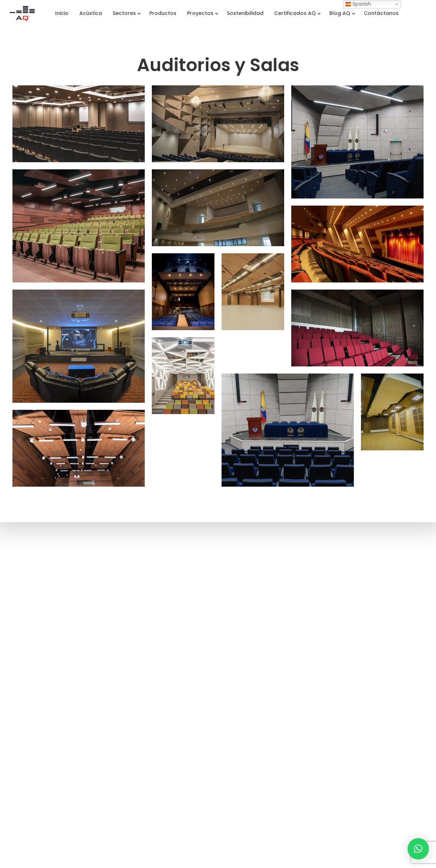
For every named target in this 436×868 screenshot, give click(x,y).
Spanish (358, 4)
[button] (418, 849)
